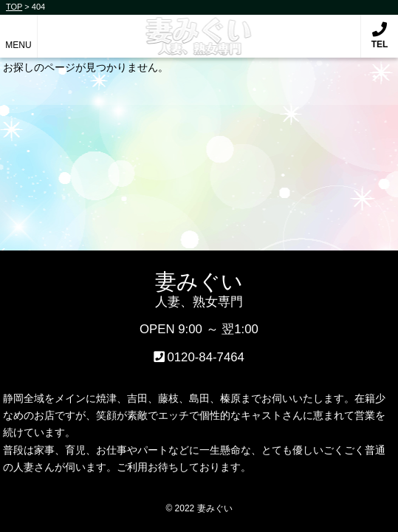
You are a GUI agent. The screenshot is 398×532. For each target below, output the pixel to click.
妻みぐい (199, 28)
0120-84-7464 (206, 357)
